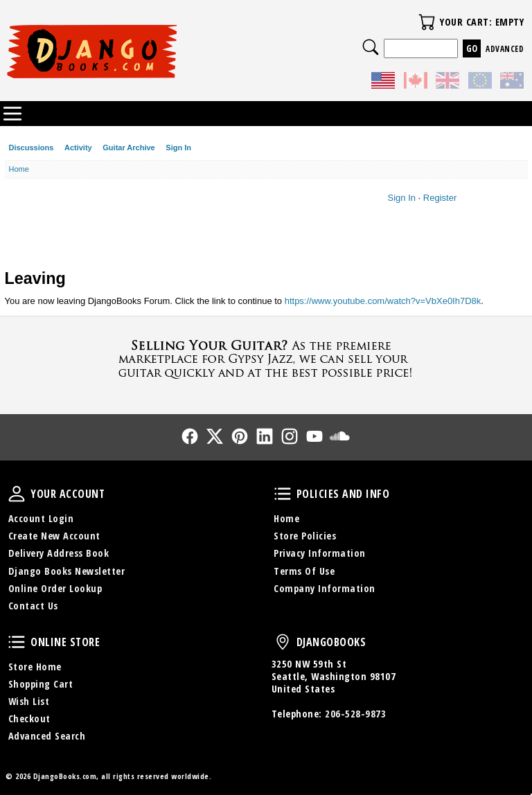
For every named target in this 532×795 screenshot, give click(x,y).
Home (286, 518)
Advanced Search (47, 736)
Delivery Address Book (59, 553)
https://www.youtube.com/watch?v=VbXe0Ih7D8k (383, 301)
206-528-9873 (355, 714)
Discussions (32, 148)
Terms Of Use (304, 571)
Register (440, 198)
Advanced (505, 49)
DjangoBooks (283, 642)
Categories (12, 114)
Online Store (17, 642)
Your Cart (427, 22)
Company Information (325, 588)
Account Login (41, 518)
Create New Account (54, 536)
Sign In (178, 148)
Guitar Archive (128, 148)
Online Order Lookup (55, 588)
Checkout (29, 718)
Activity (78, 148)
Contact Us (33, 606)
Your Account (17, 494)
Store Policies (305, 536)
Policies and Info (283, 494)
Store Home (35, 667)
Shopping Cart (41, 684)
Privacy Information (320, 553)
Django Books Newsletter (67, 571)
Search (371, 47)
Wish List (29, 701)
